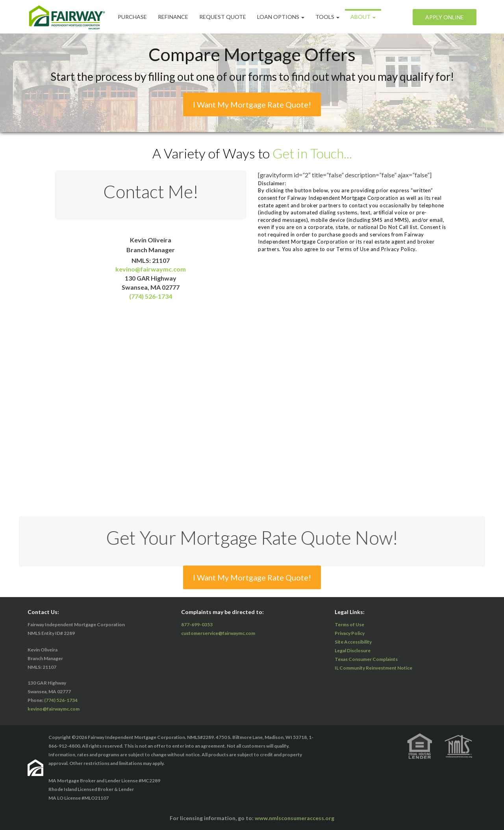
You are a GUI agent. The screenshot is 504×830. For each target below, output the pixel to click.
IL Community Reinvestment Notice (373, 668)
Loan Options (281, 17)
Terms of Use (349, 624)
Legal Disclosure (353, 650)
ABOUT (363, 17)
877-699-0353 (197, 624)
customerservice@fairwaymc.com (218, 633)
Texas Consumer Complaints (366, 659)
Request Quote (223, 17)
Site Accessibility (353, 642)
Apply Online (445, 17)
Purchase (132, 17)
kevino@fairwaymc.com (151, 269)
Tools (327, 17)
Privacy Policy (350, 633)
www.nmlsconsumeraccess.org (295, 818)
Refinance (173, 17)
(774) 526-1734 (151, 296)
